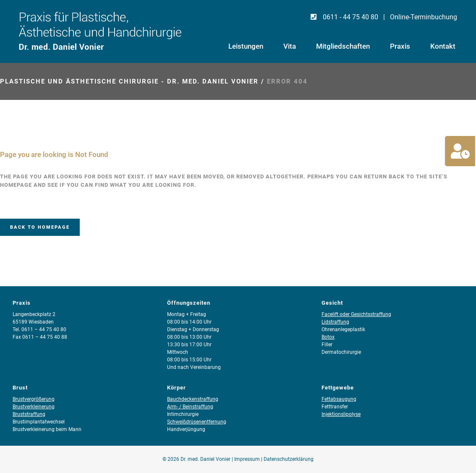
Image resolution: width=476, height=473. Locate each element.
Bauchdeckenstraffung (193, 399)
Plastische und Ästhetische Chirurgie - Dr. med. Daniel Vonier (129, 81)
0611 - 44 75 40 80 (344, 17)
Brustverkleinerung (34, 407)
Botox (328, 337)
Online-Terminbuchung (424, 17)
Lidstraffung (335, 322)
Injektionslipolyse (341, 414)
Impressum (247, 459)
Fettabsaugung (339, 399)
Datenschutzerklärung (289, 459)
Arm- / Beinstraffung (190, 407)
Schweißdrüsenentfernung (197, 422)
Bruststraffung (29, 414)
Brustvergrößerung (34, 399)
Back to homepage (40, 227)
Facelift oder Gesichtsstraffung (356, 314)
